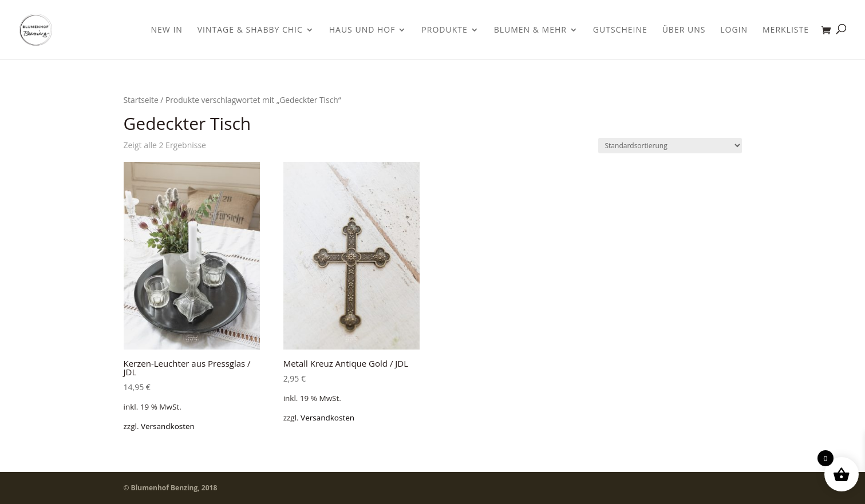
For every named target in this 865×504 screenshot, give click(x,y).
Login (734, 30)
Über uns (684, 30)
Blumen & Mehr (530, 30)
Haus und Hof (362, 30)
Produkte (444, 30)
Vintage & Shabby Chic (250, 30)
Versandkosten (168, 426)
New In (167, 30)
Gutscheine (620, 30)
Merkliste (786, 30)
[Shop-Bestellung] (670, 146)
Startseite (141, 100)
